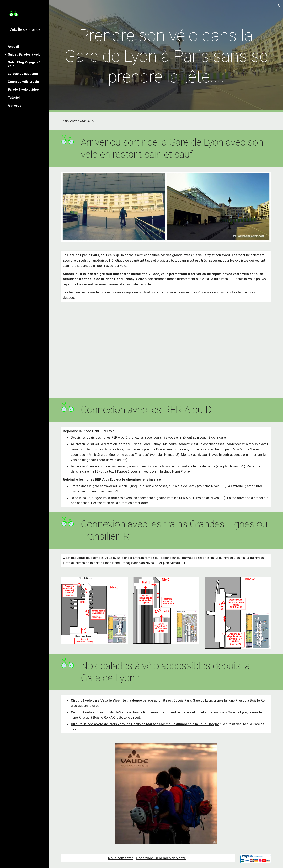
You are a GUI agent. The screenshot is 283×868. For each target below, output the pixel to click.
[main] (166, 56)
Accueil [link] (13, 46)
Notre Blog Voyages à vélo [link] (24, 64)
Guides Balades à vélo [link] (24, 55)
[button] (278, 6)
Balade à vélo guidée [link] (23, 90)
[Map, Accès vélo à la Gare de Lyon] (166, 352)
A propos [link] (15, 105)
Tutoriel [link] (14, 98)
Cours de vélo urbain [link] (23, 82)
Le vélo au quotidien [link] (23, 74)
